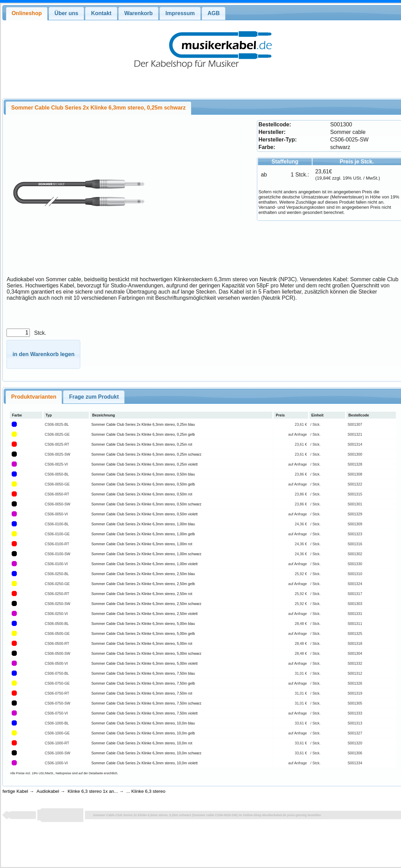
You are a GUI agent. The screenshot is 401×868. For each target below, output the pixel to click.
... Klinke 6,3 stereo (146, 791)
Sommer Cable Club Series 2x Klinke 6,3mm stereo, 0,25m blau (143, 424)
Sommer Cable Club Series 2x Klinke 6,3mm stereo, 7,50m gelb (143, 683)
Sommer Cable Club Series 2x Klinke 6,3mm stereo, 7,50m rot (142, 693)
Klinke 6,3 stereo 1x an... (93, 791)
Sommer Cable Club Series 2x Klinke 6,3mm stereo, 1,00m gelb (143, 534)
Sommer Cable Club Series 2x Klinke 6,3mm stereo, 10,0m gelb (143, 733)
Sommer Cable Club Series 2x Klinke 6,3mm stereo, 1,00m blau (143, 524)
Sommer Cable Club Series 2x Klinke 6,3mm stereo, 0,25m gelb (143, 434)
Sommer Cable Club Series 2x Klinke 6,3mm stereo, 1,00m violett (144, 564)
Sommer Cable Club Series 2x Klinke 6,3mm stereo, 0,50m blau (143, 474)
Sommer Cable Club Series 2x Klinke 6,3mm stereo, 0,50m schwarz (146, 504)
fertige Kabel (15, 791)
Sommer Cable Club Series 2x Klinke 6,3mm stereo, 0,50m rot (142, 494)
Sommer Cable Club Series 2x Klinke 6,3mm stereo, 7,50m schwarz (146, 703)
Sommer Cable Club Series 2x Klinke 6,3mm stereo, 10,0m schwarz (146, 753)
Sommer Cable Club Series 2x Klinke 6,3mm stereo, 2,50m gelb (143, 584)
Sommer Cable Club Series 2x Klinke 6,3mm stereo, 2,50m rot (142, 594)
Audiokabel (48, 791)
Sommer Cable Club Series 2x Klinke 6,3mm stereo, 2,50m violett (144, 614)
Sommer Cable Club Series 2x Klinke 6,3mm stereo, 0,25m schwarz (146, 454)
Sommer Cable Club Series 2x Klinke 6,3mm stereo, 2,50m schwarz (146, 604)
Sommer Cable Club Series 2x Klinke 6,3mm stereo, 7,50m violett (144, 713)
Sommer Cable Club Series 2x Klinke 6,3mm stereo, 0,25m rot (142, 444)
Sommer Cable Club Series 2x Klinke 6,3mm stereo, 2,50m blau (143, 574)
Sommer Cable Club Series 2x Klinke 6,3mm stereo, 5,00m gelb (143, 633)
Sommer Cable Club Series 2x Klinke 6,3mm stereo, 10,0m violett (144, 763)
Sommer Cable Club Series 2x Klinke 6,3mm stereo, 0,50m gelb (143, 484)
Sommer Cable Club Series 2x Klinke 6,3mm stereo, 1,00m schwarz (146, 554)
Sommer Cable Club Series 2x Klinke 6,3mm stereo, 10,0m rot (142, 743)
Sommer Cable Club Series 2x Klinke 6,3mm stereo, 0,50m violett (144, 514)
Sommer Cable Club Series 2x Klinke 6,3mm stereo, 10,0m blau (143, 723)
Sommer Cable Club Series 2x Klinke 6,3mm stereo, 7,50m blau (143, 673)
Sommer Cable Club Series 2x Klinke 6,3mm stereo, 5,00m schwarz (146, 653)
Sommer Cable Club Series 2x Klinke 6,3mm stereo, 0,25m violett (144, 464)
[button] (43, 355)
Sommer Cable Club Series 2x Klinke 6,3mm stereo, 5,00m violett (144, 663)
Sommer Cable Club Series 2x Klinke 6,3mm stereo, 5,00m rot (142, 643)
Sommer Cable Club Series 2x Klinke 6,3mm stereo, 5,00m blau (143, 624)
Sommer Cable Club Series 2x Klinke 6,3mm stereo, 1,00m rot (142, 544)
